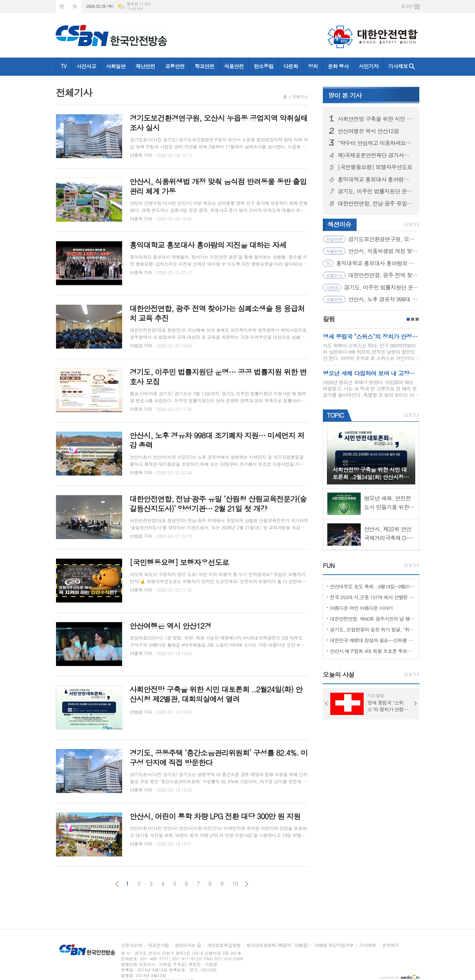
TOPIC (335, 415)
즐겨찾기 (75, 6)
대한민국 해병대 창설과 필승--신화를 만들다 (373, 640)
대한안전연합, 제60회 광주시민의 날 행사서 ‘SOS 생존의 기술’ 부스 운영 (373, 619)
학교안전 (204, 66)
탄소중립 (264, 66)
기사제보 (398, 66)
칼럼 (329, 319)
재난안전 (145, 66)
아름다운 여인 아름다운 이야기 (361, 608)
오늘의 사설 (339, 674)
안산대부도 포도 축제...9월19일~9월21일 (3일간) (373, 586)
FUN (329, 565)
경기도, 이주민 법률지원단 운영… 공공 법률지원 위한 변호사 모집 (376, 191)
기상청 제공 (135, 9)
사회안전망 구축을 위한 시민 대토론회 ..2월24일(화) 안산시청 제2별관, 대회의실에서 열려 (376, 119)
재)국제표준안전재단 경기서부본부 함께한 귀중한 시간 (376, 155)
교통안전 (175, 66)
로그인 (407, 6)
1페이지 (408, 319)
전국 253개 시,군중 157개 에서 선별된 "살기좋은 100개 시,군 (373, 597)
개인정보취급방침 (224, 945)
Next (416, 703)
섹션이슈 (339, 224)
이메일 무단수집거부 (334, 945)
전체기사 (300, 97)
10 (235, 883)
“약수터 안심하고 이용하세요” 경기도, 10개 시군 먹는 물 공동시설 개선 (376, 143)
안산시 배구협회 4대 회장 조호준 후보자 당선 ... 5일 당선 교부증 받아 (373, 651)
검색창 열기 (412, 67)
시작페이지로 (62, 6)
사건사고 (86, 66)
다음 (247, 884)
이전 (117, 884)
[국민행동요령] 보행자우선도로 (375, 167)
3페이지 (417, 319)
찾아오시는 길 (188, 945)
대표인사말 (158, 945)
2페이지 (413, 319)
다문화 (290, 66)
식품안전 (234, 66)
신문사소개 (131, 945)
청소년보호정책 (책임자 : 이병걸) (277, 945)
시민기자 (369, 66)
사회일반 (116, 66)
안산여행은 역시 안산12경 (368, 131)
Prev (327, 703)
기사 (345, 95)
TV (64, 66)
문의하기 (390, 945)
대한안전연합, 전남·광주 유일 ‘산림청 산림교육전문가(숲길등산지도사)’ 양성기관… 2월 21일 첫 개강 (376, 203)
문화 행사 (338, 66)
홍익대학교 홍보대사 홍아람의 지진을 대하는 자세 (376, 179)
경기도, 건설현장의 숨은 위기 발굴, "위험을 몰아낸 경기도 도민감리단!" (373, 629)
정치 (313, 66)
